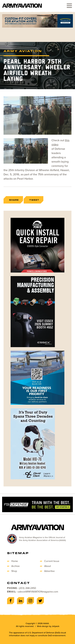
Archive (15, 566)
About (47, 566)
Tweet (34, 200)
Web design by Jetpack (48, 626)
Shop (14, 571)
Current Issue (52, 561)
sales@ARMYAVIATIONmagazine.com (38, 592)
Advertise (49, 571)
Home (15, 561)
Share (14, 200)
